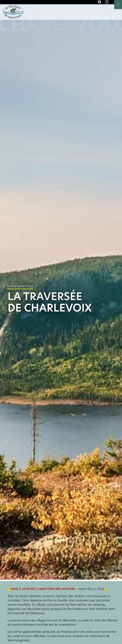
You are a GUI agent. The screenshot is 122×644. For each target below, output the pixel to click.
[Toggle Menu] (118, 4)
